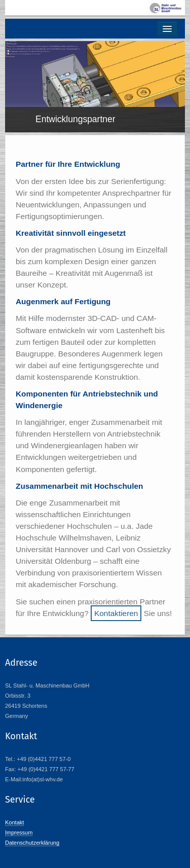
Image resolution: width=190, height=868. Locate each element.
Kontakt (14, 822)
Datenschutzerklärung (32, 843)
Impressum (19, 833)
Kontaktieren (116, 613)
